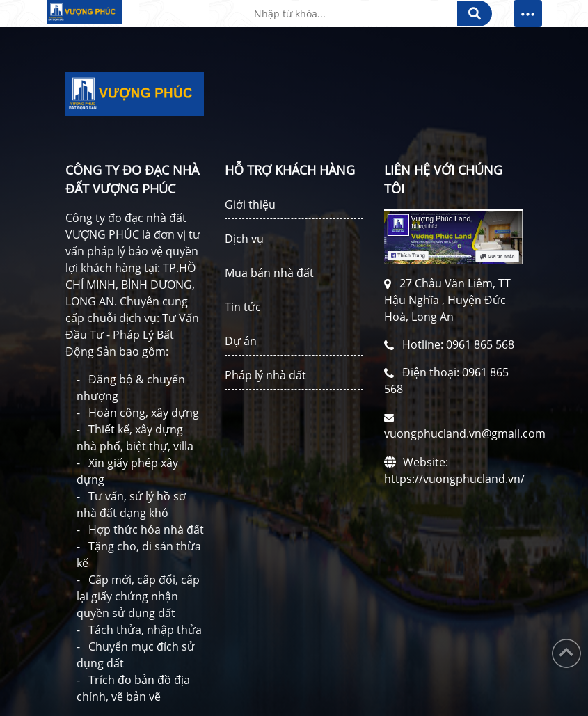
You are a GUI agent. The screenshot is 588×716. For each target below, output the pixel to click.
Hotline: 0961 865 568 (458, 344)
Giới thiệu (250, 205)
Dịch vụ (244, 239)
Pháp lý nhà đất (265, 375)
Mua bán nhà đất (269, 273)
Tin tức (243, 307)
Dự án (241, 341)
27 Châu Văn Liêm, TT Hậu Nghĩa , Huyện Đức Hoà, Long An (447, 300)
